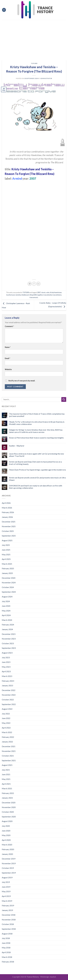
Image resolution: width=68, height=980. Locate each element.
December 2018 (9, 915)
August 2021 (7, 765)
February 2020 (8, 849)
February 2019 (8, 905)
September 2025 (9, 536)
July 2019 (6, 882)
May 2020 (6, 835)
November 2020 (9, 807)
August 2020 (7, 821)
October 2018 (8, 924)
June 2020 (6, 831)
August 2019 (7, 877)
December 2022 (9, 690)
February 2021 (8, 793)
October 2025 (8, 531)
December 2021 (9, 746)
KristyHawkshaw (56, 292)
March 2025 (7, 564)
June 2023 (6, 662)
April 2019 (6, 896)
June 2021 (6, 774)
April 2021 (6, 784)
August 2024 (7, 597)
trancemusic (34, 297)
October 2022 (8, 700)
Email (7, 358)
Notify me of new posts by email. (22, 381)
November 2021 (9, 751)
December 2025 (9, 522)
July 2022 (6, 714)
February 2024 (8, 625)
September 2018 (9, 929)
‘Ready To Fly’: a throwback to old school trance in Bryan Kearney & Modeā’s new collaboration (37, 423)
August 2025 (7, 540)
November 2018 (9, 920)
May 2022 (6, 723)
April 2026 (6, 503)
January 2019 (7, 910)
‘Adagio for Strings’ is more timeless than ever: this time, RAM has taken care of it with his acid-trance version (36, 431)
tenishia (18, 295)
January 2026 (7, 517)
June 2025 (6, 550)
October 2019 (8, 868)
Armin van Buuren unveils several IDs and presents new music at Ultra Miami (37, 479)
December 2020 (9, 802)
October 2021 (8, 756)
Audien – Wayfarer (17, 446)
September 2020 (9, 817)
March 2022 (7, 732)
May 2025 (6, 554)
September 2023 (9, 648)
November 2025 (9, 526)
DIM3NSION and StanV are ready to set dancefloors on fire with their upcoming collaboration (36, 487)
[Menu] (4, 10)
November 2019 (9, 863)
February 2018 (8, 962)
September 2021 (9, 760)
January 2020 (7, 854)
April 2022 (6, 728)
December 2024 (9, 578)
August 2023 (7, 653)
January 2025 (7, 573)
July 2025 (6, 545)
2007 (39, 292)
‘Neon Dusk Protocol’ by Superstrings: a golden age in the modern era (37, 470)
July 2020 (6, 826)
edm (48, 292)
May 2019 (6, 891)
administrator (46, 78)
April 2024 (6, 615)
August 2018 (7, 934)
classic (43, 292)
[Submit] (64, 399)
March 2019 (7, 901)
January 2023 (7, 685)
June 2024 (6, 606)
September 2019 (9, 873)
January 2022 (7, 742)
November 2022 (9, 695)
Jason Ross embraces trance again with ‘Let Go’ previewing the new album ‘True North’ (36, 455)
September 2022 (9, 704)
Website (8, 369)
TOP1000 (34, 63)
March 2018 (7, 957)
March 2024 (7, 620)
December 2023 (9, 634)
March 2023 (7, 676)
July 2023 (6, 657)
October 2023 (8, 643)
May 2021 (6, 779)
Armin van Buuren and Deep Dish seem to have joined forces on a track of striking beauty (35, 463)
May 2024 (6, 611)
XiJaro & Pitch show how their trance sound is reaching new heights (36, 438)
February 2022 (8, 737)
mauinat (53, 977)
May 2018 (6, 948)
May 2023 (6, 667)
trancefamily (48, 295)
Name (8, 347)
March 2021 (7, 788)
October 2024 (8, 587)
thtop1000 (33, 295)
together (40, 295)
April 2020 (6, 840)
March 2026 (7, 508)
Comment (9, 326)
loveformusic (11, 295)
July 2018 (6, 938)
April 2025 (6, 559)
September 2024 (9, 592)
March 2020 (7, 845)
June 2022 (6, 718)
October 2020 (8, 812)
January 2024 (7, 629)
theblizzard (25, 295)
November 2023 (9, 639)
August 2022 (7, 709)
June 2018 (6, 943)
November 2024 (9, 582)
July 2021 (6, 770)
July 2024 (6, 601)
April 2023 (6, 671)
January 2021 (7, 798)
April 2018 (6, 952)
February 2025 (8, 568)
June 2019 (6, 887)
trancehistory (57, 295)
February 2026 (8, 512)
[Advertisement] (34, 38)
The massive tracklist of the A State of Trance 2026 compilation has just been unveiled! (37, 415)
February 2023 (8, 681)
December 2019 (9, 859)
